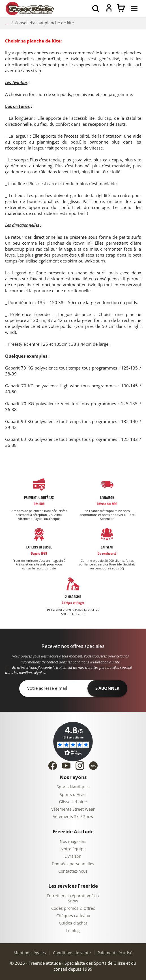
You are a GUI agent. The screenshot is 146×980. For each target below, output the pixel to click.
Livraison (73, 856)
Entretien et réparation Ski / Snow (73, 899)
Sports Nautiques (73, 787)
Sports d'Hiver (73, 795)
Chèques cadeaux (73, 916)
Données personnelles (73, 864)
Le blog (73, 931)
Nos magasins (73, 842)
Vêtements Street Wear (73, 809)
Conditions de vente (71, 953)
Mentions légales (30, 953)
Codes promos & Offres (73, 909)
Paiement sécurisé (114, 953)
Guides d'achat (73, 923)
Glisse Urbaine (73, 802)
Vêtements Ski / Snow (73, 817)
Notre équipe (73, 849)
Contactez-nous (73, 871)
